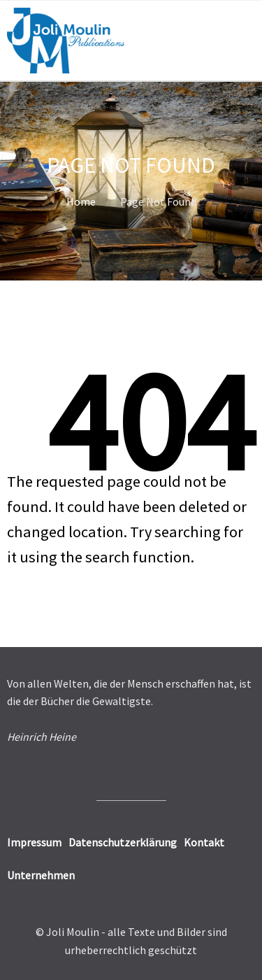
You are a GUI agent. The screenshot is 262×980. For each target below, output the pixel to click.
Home (81, 201)
